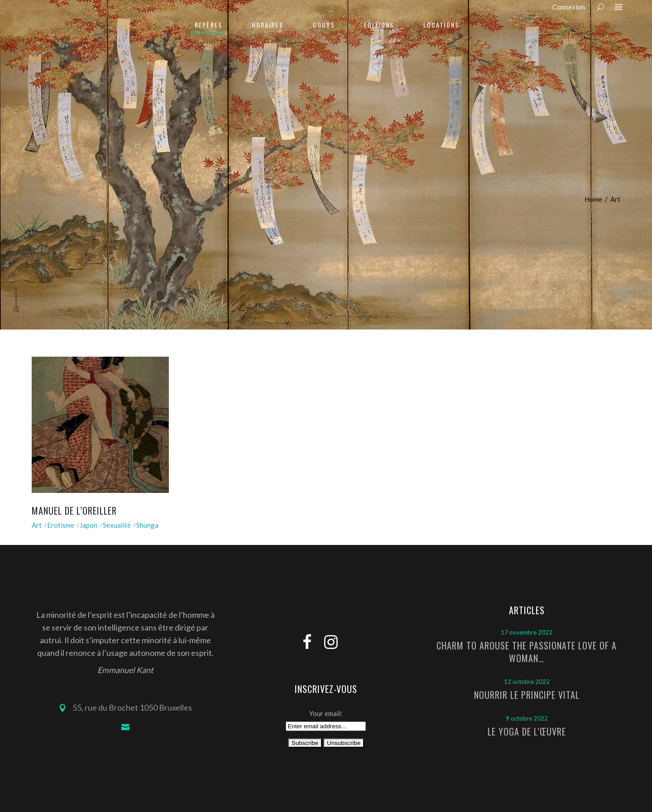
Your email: (326, 713)
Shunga (147, 525)
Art (37, 525)
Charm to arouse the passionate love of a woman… (527, 652)
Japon (89, 525)
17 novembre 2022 (527, 632)
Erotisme (61, 525)
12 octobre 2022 (527, 682)
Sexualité (117, 525)
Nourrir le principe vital (527, 695)
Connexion (569, 7)
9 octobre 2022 (527, 718)
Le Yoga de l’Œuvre (527, 731)
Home (593, 199)
